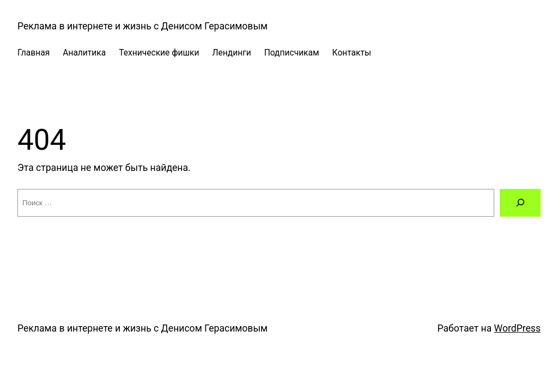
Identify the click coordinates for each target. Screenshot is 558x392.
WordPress (517, 328)
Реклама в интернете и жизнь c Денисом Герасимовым (142, 26)
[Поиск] (520, 203)
